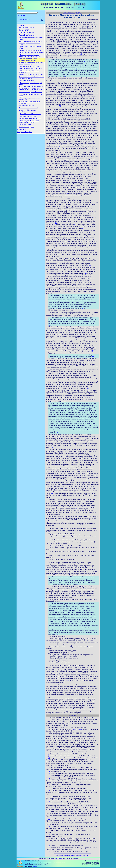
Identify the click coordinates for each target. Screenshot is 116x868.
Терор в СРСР (24, 31)
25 (49, 830)
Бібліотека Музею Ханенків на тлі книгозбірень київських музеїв (29, 63)
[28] (79, 584)
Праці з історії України (27, 34)
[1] (81, 54)
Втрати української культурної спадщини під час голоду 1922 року (30, 59)
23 (49, 823)
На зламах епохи (76, 729)
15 (49, 779)
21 (49, 811)
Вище (73, 855)
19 (49, 796)
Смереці (35, 866)
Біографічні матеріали (27, 28)
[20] (93, 351)
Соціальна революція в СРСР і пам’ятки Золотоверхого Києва (31, 83)
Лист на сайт (21, 15)
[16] (86, 273)
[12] (76, 225)
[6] (60, 147)
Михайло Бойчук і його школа (30, 70)
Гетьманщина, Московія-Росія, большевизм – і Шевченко (29, 130)
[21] (94, 357)
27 (49, 838)
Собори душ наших (25, 134)
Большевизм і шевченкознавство (31, 127)
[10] (93, 213)
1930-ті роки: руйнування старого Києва (31, 79)
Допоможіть (58, 859)
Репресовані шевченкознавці (28, 124)
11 (49, 767)
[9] (63, 197)
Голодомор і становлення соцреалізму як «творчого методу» (31, 67)
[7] (76, 189)
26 (49, 834)
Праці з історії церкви (26, 136)
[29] (58, 634)
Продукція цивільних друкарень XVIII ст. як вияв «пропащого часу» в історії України (31, 45)
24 (49, 827)
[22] (89, 388)
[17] (83, 308)
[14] (82, 241)
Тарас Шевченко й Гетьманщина (30, 122)
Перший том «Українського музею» (31, 73)
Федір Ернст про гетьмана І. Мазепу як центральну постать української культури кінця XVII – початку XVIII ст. (31, 94)
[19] (58, 342)
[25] (51, 447)
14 (49, 775)
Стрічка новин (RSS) (24, 19)
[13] (84, 228)
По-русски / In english (24, 142)
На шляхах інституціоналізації (28, 115)
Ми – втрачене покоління (27, 113)
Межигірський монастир (28, 86)
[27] (77, 509)
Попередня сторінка (63, 855)
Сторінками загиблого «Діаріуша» (31, 53)
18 (49, 791)
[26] (53, 494)
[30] (68, 680)
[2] (85, 61)
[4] (66, 76)
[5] (60, 106)
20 (49, 802)
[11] (56, 223)
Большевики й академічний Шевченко (31, 98)
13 (49, 773)
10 (49, 758)
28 (49, 846)
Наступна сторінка (82, 855)
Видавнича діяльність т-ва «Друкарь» (32, 55)
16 (49, 785)
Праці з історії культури (27, 36)
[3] (77, 69)
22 (49, 819)
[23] (57, 433)
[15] (90, 266)
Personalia (23, 139)
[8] (67, 193)
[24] (81, 438)
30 (49, 852)
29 (49, 848)
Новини (22, 25)
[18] (50, 325)
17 (49, 789)
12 (49, 771)
